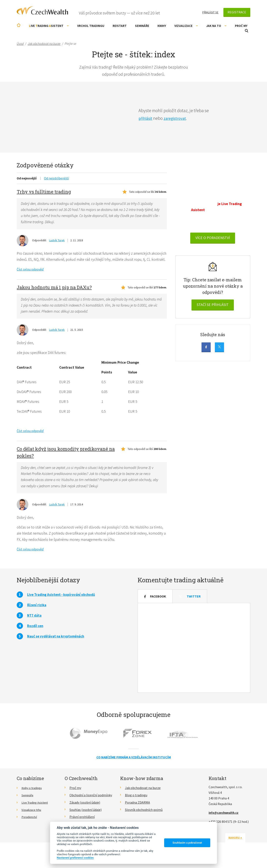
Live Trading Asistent (37, 814)
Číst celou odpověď (30, 277)
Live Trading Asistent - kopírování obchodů (63, 606)
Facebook (206, 354)
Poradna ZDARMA (137, 814)
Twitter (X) (219, 354)
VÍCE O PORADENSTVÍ (213, 245)
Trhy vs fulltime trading (44, 192)
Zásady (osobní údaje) (85, 814)
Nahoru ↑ (240, 849)
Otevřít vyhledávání (247, 31)
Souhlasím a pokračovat (187, 843)
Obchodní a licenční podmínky (91, 807)
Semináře (142, 26)
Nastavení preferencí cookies (75, 858)
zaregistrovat (178, 118)
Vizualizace (186, 26)
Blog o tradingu (136, 807)
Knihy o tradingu (33, 799)
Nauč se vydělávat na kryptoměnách (57, 648)
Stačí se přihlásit (213, 312)
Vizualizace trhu (33, 821)
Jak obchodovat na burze (143, 799)
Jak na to (216, 26)
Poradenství (30, 828)
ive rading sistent (49, 26)
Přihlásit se (210, 12)
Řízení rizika (38, 617)
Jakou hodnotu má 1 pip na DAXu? (54, 295)
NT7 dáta (35, 627)
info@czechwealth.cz (225, 824)
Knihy (162, 26)
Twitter (190, 608)
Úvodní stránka (19, 25)
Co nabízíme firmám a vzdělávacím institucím (134, 769)
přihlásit (146, 118)
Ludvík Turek (57, 241)
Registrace (237, 12)
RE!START (120, 26)
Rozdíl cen (36, 637)
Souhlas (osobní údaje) (86, 821)
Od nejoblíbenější (56, 178)
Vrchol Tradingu (91, 26)
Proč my (241, 26)
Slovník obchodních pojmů (144, 821)
